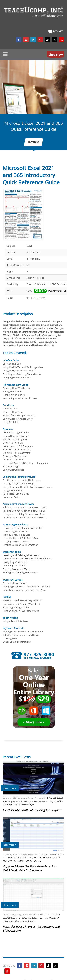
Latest (60, 798)
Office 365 (24, 861)
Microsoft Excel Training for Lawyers (39, 801)
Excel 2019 (7, 918)
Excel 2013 (43, 854)
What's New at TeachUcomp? (20, 805)
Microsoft (17, 801)
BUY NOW (33, 142)
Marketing (7, 801)
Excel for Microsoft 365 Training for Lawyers (32, 810)
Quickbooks (35, 861)
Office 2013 (48, 858)
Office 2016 (8, 921)
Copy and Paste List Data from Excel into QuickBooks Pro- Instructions (30, 868)
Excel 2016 (54, 854)
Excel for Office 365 (47, 798)
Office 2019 (13, 861)
